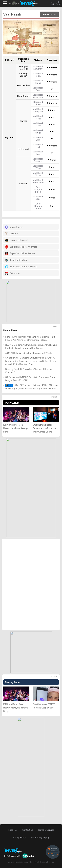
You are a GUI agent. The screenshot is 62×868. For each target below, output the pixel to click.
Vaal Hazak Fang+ (38, 82)
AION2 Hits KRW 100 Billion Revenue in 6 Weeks (29, 353)
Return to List (49, 14)
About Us (13, 830)
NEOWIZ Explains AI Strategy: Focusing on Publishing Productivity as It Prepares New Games (31, 346)
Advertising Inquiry (40, 837)
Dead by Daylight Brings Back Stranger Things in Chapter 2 (28, 371)
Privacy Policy (19, 837)
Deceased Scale (38, 103)
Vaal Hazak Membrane (38, 68)
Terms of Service (46, 830)
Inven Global (29, 3)
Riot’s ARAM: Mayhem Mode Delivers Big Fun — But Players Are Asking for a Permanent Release (30, 338)
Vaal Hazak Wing (38, 117)
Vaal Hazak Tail (38, 146)
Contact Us (28, 830)
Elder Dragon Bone (38, 206)
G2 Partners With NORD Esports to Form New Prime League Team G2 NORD (30, 379)
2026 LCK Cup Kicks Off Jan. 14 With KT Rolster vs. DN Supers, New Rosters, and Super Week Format (32, 387)
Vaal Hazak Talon (38, 75)
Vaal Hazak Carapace (38, 110)
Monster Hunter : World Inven (20, 3)
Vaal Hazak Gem (38, 89)
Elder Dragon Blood (38, 189)
